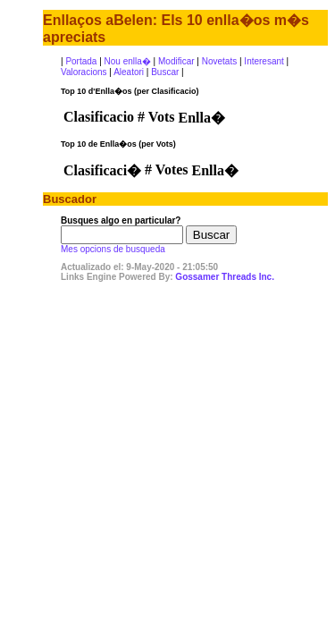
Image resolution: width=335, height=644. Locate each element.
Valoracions (84, 72)
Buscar (165, 72)
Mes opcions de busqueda (113, 249)
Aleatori (129, 72)
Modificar (176, 61)
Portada (81, 61)
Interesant (264, 61)
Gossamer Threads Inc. (225, 277)
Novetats (219, 61)
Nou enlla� (128, 61)
